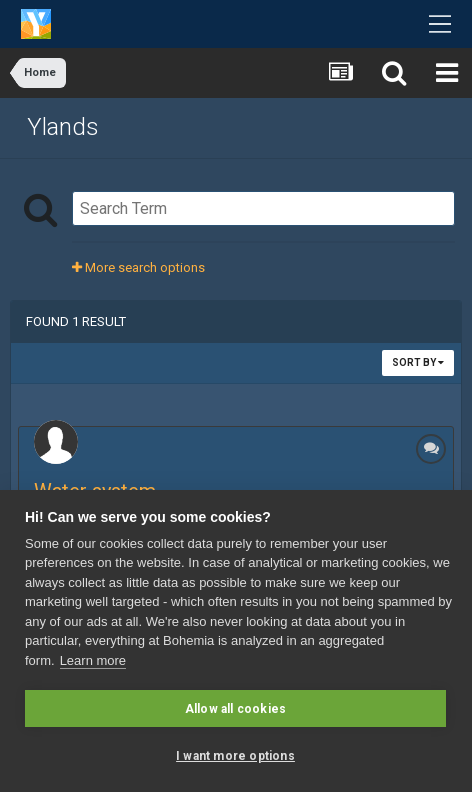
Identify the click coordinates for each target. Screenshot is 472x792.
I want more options (235, 756)
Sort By (418, 362)
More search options (138, 267)
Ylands (63, 127)
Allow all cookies (235, 709)
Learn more (93, 660)
